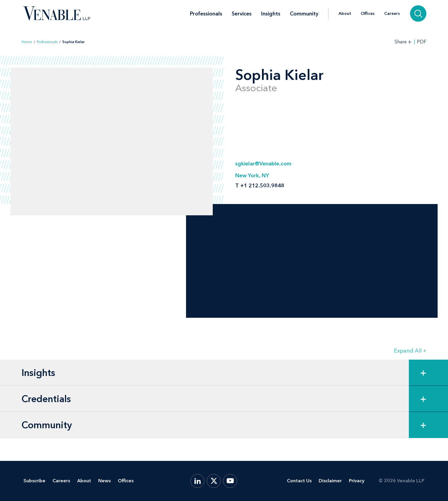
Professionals (206, 14)
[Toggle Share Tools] (403, 42)
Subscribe (34, 481)
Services (242, 14)
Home (27, 42)
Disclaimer (330, 481)
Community (304, 14)
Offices (368, 14)
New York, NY (252, 176)
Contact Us (299, 481)
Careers (392, 14)
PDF (422, 42)
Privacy (357, 481)
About (345, 14)
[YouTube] (230, 481)
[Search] (418, 14)
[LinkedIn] (197, 481)
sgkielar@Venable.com (263, 164)
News (104, 481)
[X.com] (214, 481)
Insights (271, 14)
